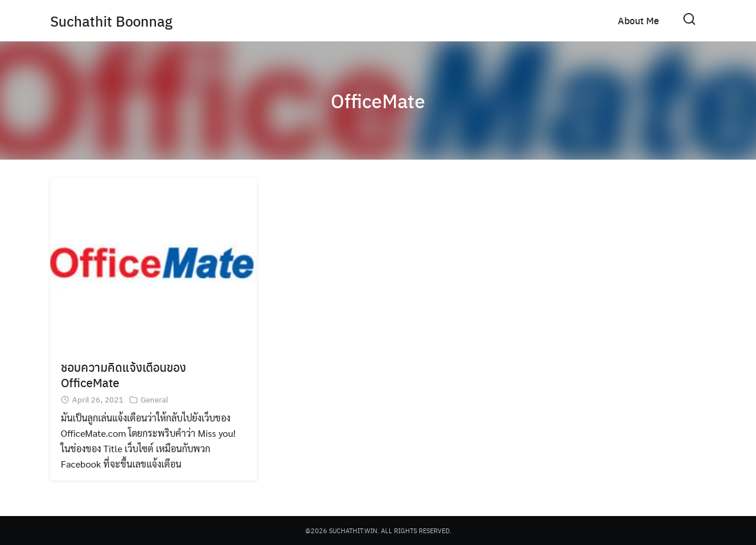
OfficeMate (378, 100)
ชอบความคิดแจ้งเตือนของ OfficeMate (123, 374)
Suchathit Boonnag (111, 21)
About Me (638, 20)
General (154, 399)
